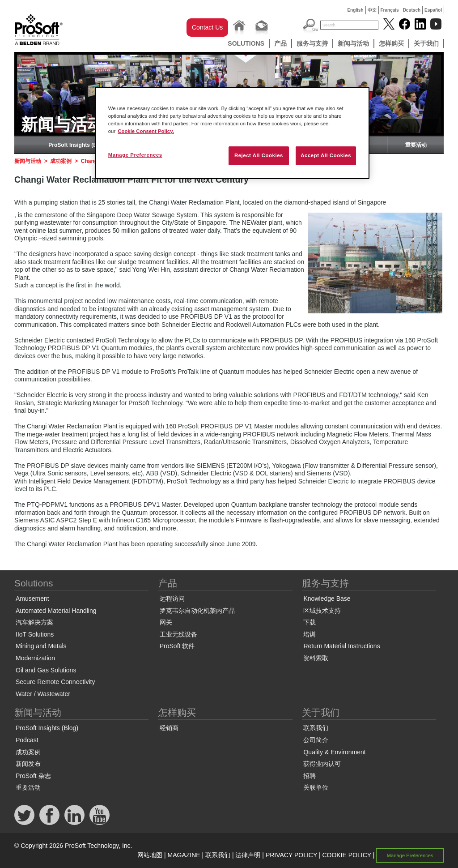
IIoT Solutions (35, 634)
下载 (310, 622)
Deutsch (412, 10)
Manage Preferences (410, 855)
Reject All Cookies (259, 155)
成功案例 (61, 161)
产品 (280, 43)
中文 (372, 10)
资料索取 (316, 658)
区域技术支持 (322, 611)
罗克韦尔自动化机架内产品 (197, 611)
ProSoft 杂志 (33, 776)
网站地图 (150, 855)
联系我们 (316, 728)
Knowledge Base (327, 599)
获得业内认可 (322, 764)
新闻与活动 (353, 43)
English (355, 10)
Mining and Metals (41, 646)
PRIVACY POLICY (291, 855)
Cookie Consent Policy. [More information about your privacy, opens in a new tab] (146, 131)
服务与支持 (312, 43)
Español (433, 10)
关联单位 (316, 787)
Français (390, 10)
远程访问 (172, 599)
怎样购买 (391, 43)
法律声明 (248, 855)
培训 (310, 634)
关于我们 (426, 43)
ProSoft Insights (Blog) (78, 145)
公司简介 (316, 740)
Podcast (27, 740)
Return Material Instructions (341, 646)
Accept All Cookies (326, 155)
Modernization (35, 658)
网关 (166, 622)
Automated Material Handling (56, 611)
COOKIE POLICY (346, 855)
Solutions (246, 43)
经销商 (169, 728)
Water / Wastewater (43, 694)
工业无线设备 (178, 634)
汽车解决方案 (34, 622)
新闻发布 (28, 764)
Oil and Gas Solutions (46, 670)
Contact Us (207, 27)
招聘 (310, 776)
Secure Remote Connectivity (55, 682)
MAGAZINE (184, 855)
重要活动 (416, 145)
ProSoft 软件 (177, 646)
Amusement (32, 599)
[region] (232, 133)
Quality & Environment (334, 752)
